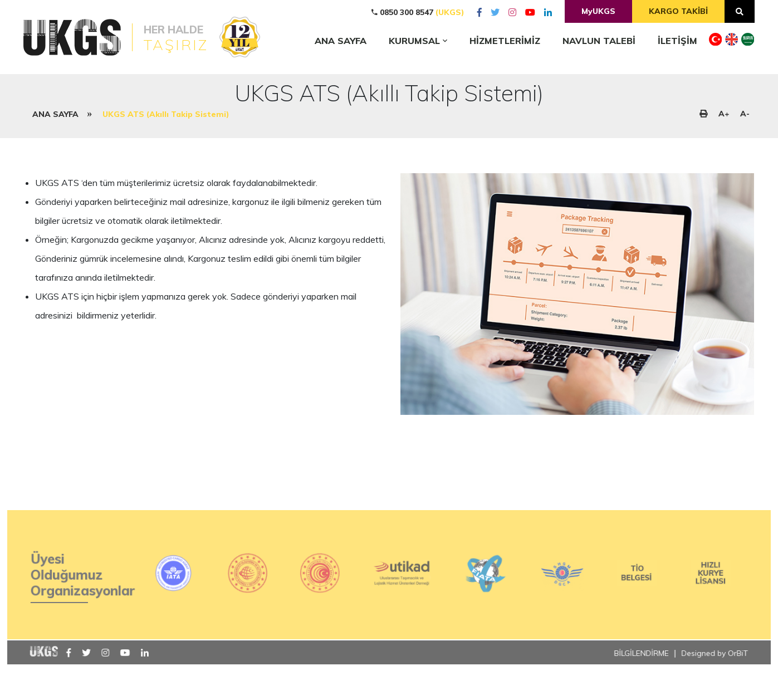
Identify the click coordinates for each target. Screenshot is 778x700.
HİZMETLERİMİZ (505, 41)
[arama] (740, 11)
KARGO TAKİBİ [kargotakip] (678, 11)
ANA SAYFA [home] (341, 41)
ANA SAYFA (55, 114)
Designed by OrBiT (709, 674)
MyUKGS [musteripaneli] (598, 11)
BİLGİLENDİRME (637, 674)
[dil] (715, 41)
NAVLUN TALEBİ (599, 41)
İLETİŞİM (677, 41)
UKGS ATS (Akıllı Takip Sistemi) (166, 114)
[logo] (133, 37)
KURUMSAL (418, 41)
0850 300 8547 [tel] (418, 12)
